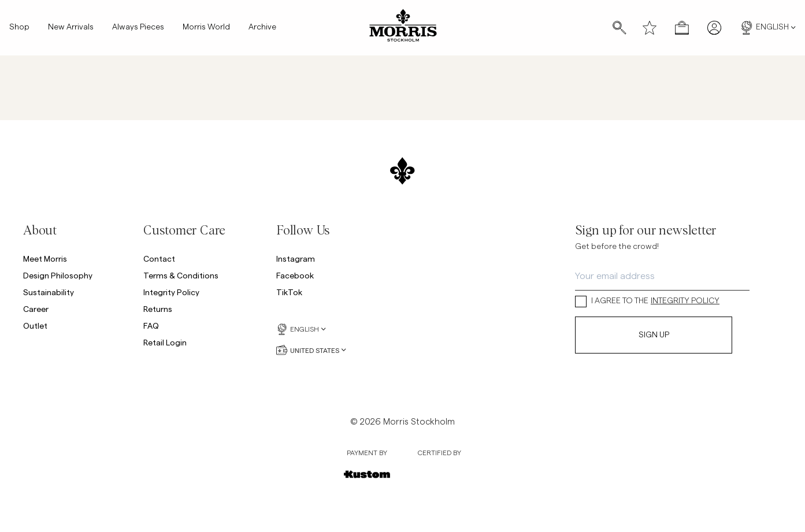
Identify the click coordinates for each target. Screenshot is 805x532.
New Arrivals (71, 28)
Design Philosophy (58, 275)
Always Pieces (138, 28)
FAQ (151, 325)
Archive (262, 28)
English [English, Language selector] (768, 28)
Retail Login (165, 342)
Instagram (296, 258)
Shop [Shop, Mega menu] (19, 28)
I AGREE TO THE (647, 301)
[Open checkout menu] (682, 28)
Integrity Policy (171, 292)
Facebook (295, 275)
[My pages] (714, 28)
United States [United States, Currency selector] (311, 350)
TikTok (289, 292)
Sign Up (654, 335)
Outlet (35, 325)
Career (36, 309)
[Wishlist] (650, 28)
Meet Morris (45, 258)
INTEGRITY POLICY (685, 301)
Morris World (206, 28)
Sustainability (49, 292)
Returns (158, 309)
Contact (159, 258)
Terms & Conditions (181, 275)
